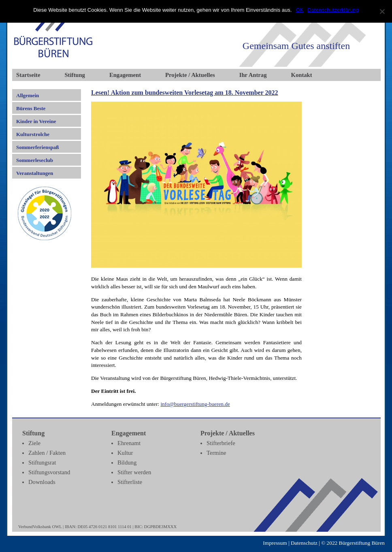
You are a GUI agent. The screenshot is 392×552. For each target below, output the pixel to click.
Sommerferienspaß (37, 147)
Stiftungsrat (42, 462)
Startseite (28, 75)
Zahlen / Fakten (47, 453)
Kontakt (302, 75)
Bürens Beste (31, 108)
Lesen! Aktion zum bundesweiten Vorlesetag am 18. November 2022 (184, 93)
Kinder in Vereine (36, 121)
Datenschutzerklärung (333, 10)
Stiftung (75, 75)
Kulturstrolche (33, 134)
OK (299, 10)
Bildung (127, 462)
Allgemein (28, 95)
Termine (216, 453)
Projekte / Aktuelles (190, 75)
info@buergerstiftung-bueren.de (195, 404)
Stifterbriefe (221, 443)
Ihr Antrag (253, 75)
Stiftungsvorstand (49, 472)
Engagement (125, 75)
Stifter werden (134, 472)
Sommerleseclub (35, 160)
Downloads (42, 482)
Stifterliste (130, 482)
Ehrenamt (129, 443)
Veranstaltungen (35, 173)
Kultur (125, 453)
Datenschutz (304, 543)
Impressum (275, 543)
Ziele (34, 443)
